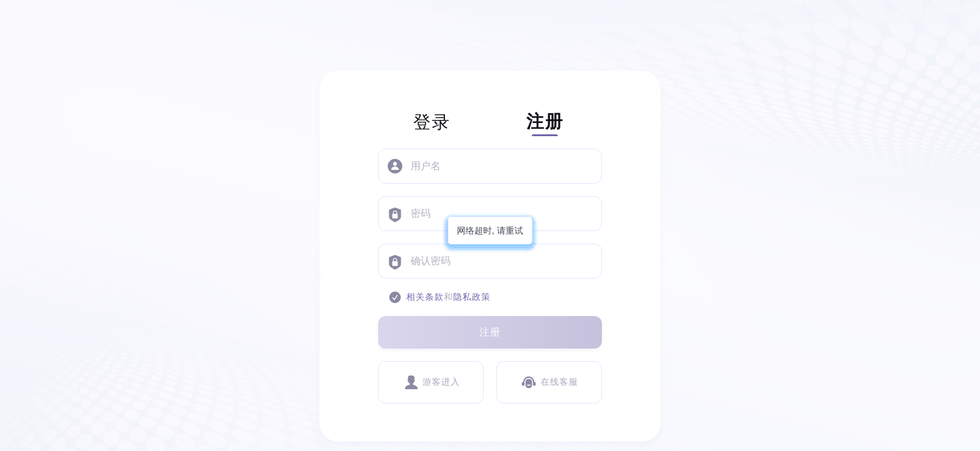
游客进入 (431, 382)
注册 (490, 332)
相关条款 (425, 297)
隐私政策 (472, 297)
